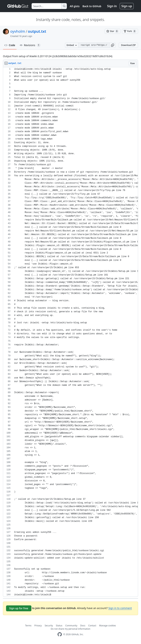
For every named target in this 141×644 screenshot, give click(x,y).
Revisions (30, 45)
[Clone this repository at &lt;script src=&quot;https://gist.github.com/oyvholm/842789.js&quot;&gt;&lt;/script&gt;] (94, 45)
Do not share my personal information (70, 629)
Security (49, 626)
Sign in (112, 6)
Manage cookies (107, 626)
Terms (28, 626)
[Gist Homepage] (18, 6)
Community (71, 626)
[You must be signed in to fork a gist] (130, 31)
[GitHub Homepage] (60, 634)
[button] (113, 45)
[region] (70, 332)
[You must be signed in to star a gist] (113, 31)
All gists (75, 6)
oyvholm (18, 31)
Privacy (38, 626)
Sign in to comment (120, 608)
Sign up (127, 6)
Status (59, 626)
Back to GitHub (92, 6)
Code (10, 45)
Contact (92, 626)
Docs (83, 626)
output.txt (37, 31)
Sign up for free (19, 608)
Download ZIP (128, 45)
